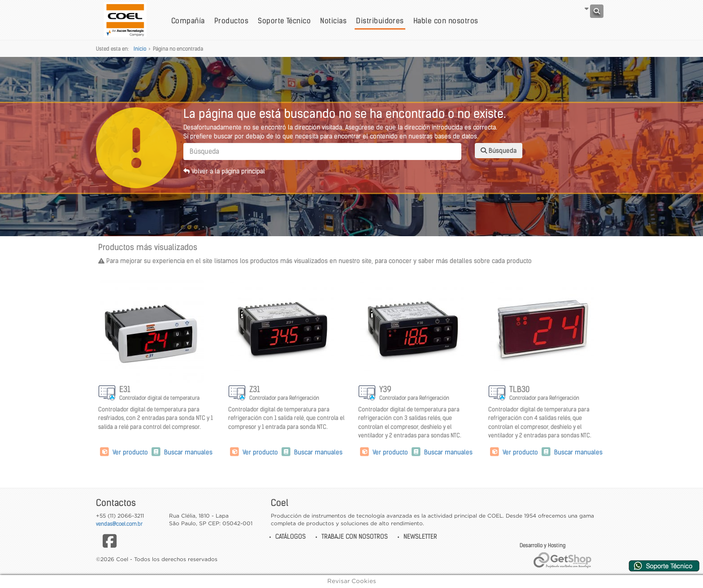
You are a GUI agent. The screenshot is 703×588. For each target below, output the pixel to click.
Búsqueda (499, 151)
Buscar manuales (181, 452)
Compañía (188, 21)
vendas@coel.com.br (119, 524)
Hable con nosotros (446, 21)
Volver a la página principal (224, 171)
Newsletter (420, 536)
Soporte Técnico (284, 21)
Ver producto (124, 452)
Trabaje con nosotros (355, 536)
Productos (231, 21)
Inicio (140, 49)
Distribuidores (380, 21)
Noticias (333, 21)
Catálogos (291, 536)
